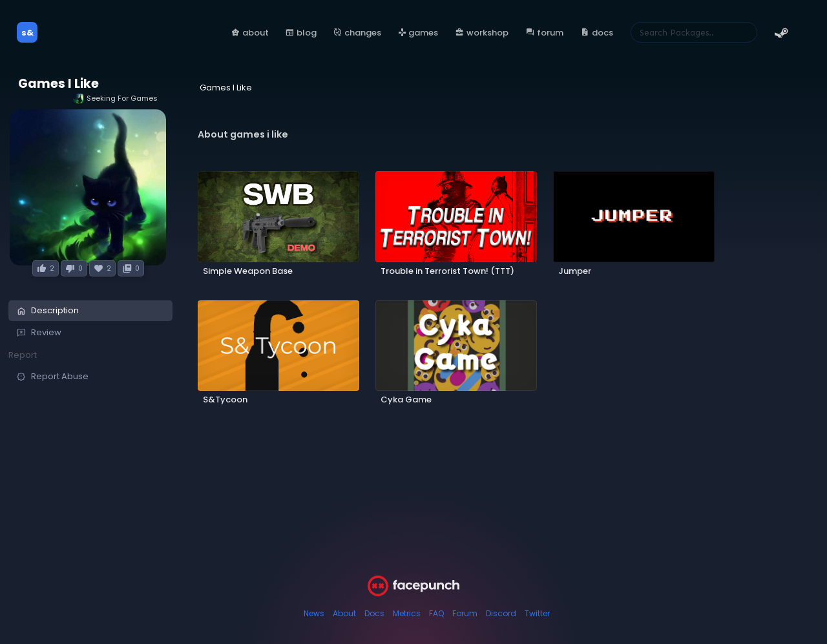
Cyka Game (406, 400)
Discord (501, 613)
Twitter (537, 613)
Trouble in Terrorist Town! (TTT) (447, 271)
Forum (465, 613)
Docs (374, 613)
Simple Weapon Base (248, 271)
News (314, 613)
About (344, 613)
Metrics (407, 613)
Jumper (575, 271)
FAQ (436, 613)
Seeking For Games (115, 99)
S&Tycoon (225, 400)
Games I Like (58, 84)
